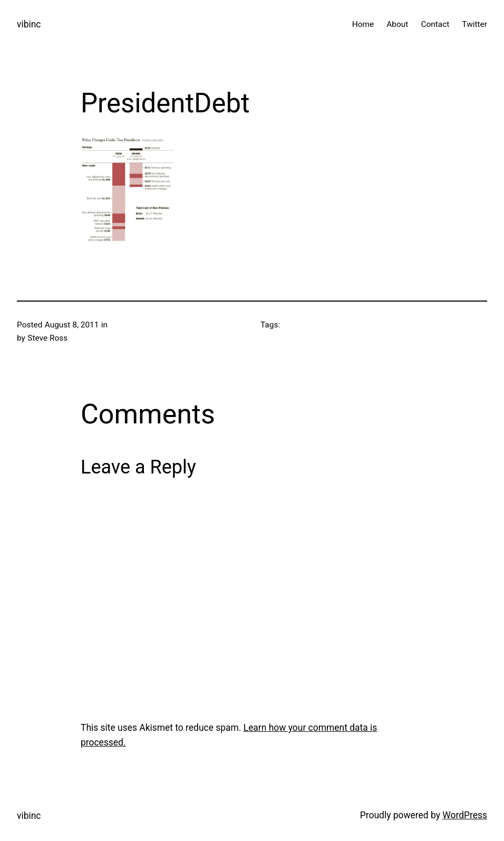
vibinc (29, 24)
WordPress (465, 815)
